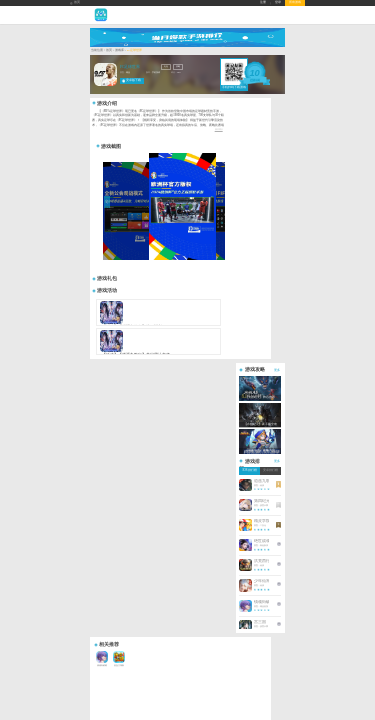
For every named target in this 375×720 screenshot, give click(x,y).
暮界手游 (85, 482)
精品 (112, 92)
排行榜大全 (77, 453)
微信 (232, 469)
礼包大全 (160, 458)
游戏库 (99, 70)
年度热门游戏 (79, 458)
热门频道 (162, 447)
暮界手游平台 (100, 482)
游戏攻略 (119, 453)
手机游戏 (140, 92)
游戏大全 (160, 453)
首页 (75, 3)
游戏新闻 (119, 458)
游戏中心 (78, 447)
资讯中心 (121, 447)
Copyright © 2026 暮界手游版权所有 (115, 489)
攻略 (162, 86)
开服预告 (160, 470)
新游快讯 (119, 470)
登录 (278, 2)
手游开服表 (77, 464)
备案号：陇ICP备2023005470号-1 (113, 493)
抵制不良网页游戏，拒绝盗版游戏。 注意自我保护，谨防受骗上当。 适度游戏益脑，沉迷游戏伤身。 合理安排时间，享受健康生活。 (157, 501)
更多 (297, 124)
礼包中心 (76, 470)
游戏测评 (119, 464)
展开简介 (238, 149)
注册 (263, 2)
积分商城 (160, 464)
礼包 (150, 86)
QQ (204, 469)
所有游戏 (295, 2)
